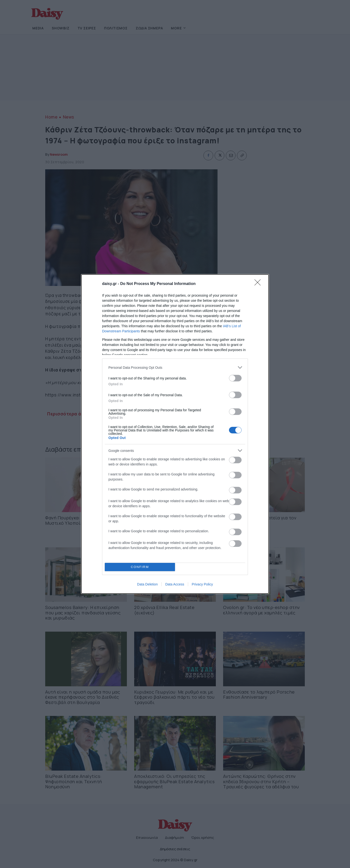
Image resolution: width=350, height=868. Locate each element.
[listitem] (175, 367)
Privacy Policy (202, 584)
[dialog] (175, 434)
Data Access (175, 584)
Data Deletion (147, 584)
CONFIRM (140, 567)
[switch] (235, 378)
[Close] (259, 284)
